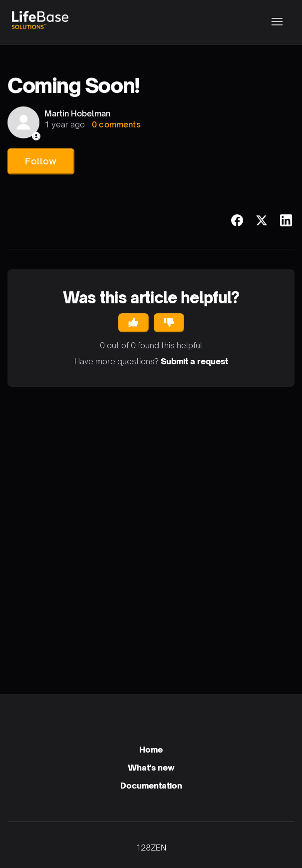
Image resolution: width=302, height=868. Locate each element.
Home (151, 750)
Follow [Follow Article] (41, 161)
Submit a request (194, 361)
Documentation (151, 786)
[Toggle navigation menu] (277, 22)
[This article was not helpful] (169, 323)
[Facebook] (237, 220)
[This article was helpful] (134, 323)
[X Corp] (262, 220)
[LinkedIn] (286, 220)
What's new (151, 768)
